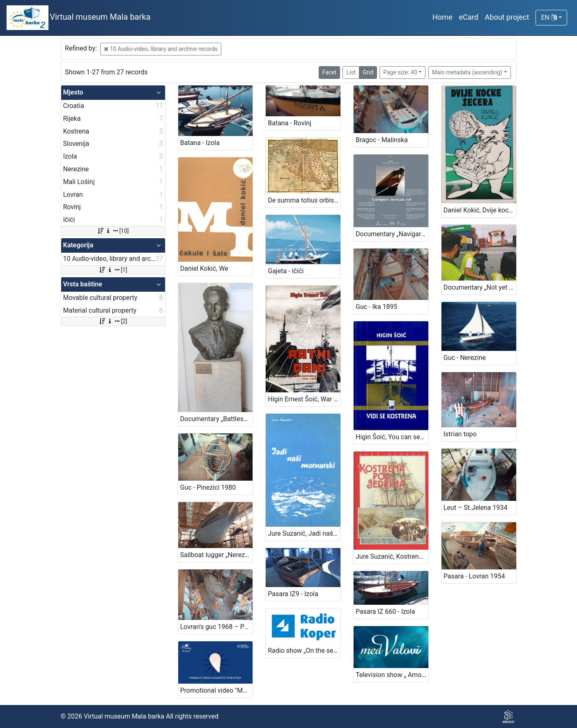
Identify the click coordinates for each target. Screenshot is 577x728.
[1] (113, 270)
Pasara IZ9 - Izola (293, 594)
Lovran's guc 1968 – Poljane (217, 627)
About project (507, 17)
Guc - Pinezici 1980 (208, 487)
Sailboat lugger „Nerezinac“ (217, 555)
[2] (113, 321)
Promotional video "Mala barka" (217, 690)
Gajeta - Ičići (286, 271)
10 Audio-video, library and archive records (161, 49)
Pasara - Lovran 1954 (474, 576)
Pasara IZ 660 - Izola (385, 612)
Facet (329, 72)
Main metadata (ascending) (467, 72)
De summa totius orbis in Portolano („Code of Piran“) (304, 200)
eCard (468, 17)
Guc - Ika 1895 (377, 307)
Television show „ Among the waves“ (392, 675)
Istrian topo (460, 434)
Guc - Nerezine (465, 358)
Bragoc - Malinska (382, 140)
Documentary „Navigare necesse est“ (392, 234)
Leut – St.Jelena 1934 (476, 508)
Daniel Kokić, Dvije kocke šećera (480, 210)
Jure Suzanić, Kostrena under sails (392, 556)
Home (442, 17)
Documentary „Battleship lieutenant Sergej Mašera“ (217, 419)
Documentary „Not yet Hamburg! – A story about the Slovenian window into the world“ (480, 287)
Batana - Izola (200, 143)
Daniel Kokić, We (204, 268)
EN (549, 17)
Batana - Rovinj (290, 123)
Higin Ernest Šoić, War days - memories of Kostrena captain (304, 399)
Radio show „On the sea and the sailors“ (304, 651)
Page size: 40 (400, 72)
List (351, 72)
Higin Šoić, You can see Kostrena (392, 437)
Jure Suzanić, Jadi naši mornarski (304, 533)
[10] (113, 231)
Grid (368, 72)
